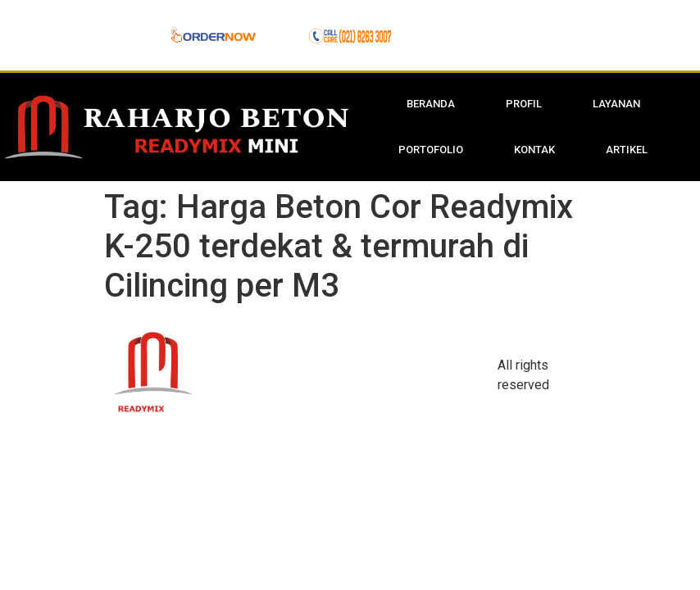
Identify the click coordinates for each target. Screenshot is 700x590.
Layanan (616, 104)
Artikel (627, 150)
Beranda (431, 104)
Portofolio (431, 150)
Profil (524, 104)
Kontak (534, 150)
